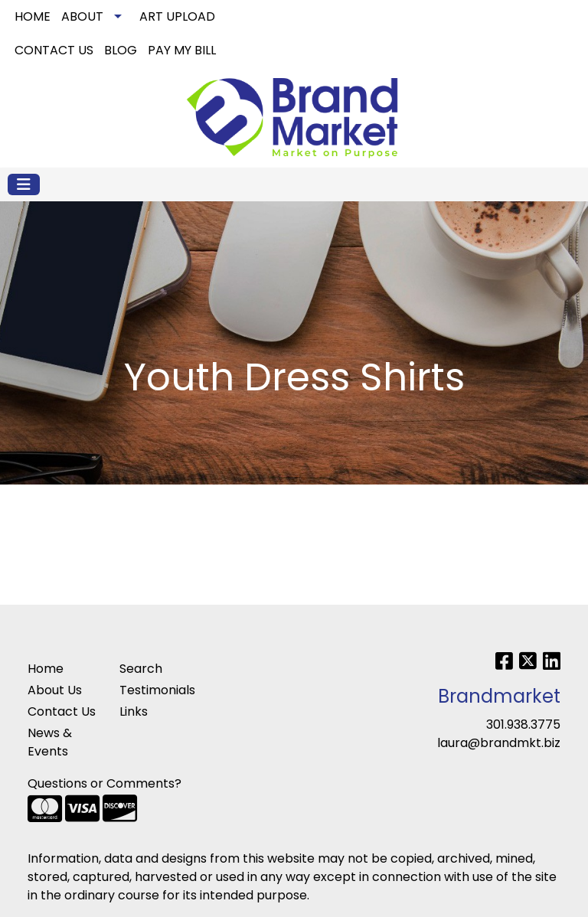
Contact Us (62, 711)
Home (46, 669)
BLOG (121, 50)
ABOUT (82, 16)
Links (134, 711)
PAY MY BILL (182, 50)
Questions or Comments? (105, 783)
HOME (33, 16)
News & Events (50, 742)
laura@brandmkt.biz (499, 743)
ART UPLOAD (177, 16)
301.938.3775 (523, 724)
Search (410, 16)
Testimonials (156, 690)
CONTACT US (54, 50)
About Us (55, 690)
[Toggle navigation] (24, 184)
